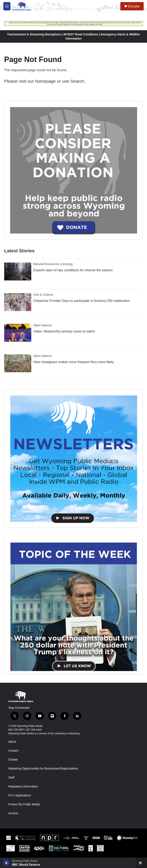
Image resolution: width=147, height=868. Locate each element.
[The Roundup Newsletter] (73, 458)
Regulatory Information (23, 786)
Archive (13, 813)
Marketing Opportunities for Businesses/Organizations (43, 769)
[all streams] (141, 863)
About (12, 742)
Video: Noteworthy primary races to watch (64, 331)
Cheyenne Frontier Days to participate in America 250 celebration (82, 301)
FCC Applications (19, 795)
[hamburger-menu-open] (7, 6)
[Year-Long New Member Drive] (73, 170)
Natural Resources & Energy (53, 264)
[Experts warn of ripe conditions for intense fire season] (18, 271)
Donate (134, 6)
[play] (6, 863)
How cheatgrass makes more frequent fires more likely (74, 362)
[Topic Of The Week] (73, 605)
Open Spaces (43, 325)
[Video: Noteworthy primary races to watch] (18, 333)
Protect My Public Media (24, 804)
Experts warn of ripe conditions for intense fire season (73, 270)
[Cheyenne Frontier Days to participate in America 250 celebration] (18, 302)
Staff (11, 778)
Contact (13, 751)
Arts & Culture (43, 295)
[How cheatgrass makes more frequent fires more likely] (18, 363)
